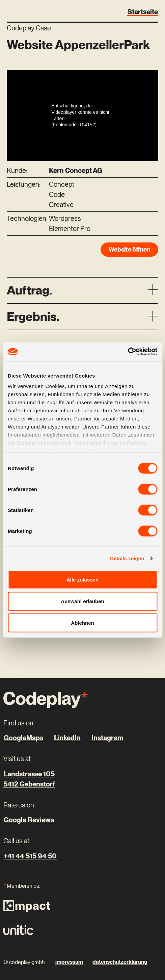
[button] (82, 290)
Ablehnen (82, 623)
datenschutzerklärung (120, 962)
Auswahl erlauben (82, 601)
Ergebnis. (33, 317)
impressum (69, 962)
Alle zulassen (82, 579)
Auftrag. (29, 290)
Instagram (107, 738)
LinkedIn (67, 738)
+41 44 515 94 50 (30, 856)
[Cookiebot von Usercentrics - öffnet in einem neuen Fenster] (128, 352)
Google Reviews (29, 820)
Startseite (143, 12)
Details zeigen (127, 558)
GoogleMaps (23, 738)
